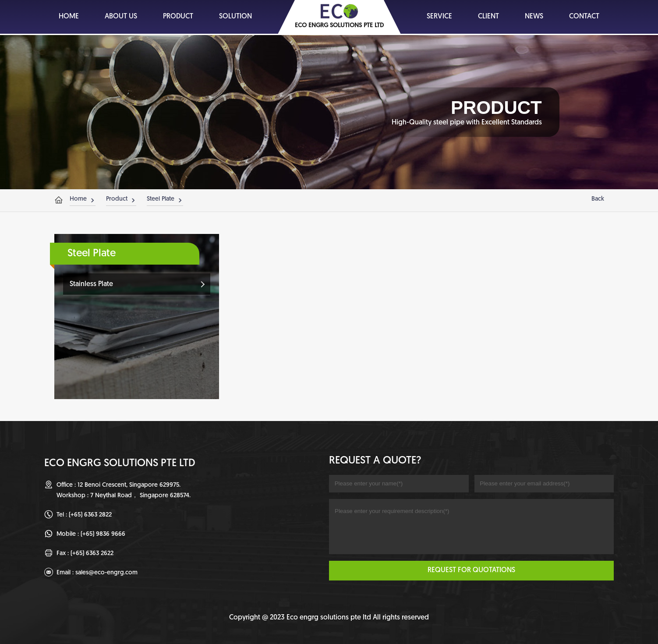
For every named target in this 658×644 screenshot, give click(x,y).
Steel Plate (161, 199)
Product (117, 199)
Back (598, 199)
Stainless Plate (91, 284)
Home (78, 199)
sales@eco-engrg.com (106, 573)
